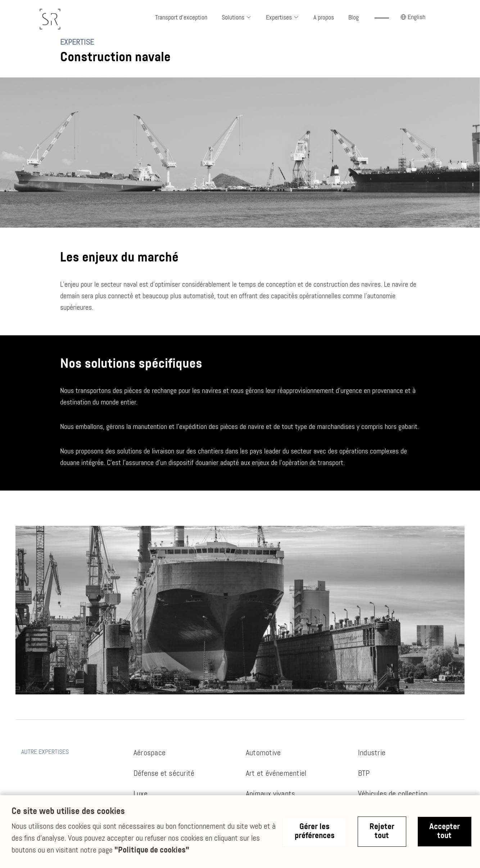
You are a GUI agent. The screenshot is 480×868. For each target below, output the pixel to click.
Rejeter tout (382, 832)
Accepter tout (445, 832)
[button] (237, 18)
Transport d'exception (181, 18)
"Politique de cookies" (152, 851)
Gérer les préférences (315, 832)
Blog (354, 18)
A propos (324, 18)
